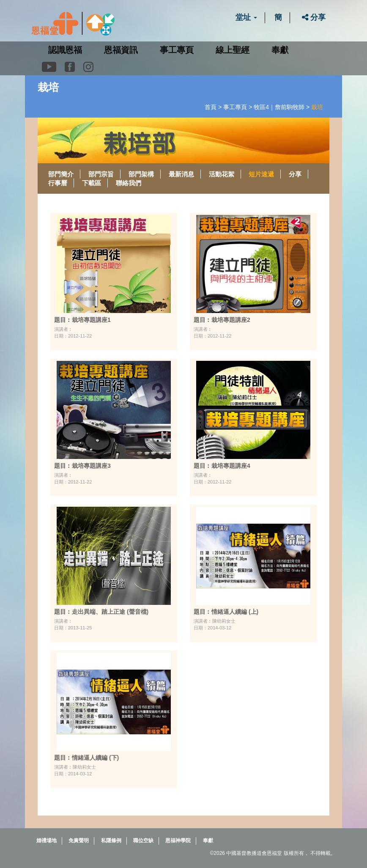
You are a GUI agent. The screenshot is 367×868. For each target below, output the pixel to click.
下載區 (92, 183)
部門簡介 (61, 174)
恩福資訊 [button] (121, 50)
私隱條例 (111, 841)
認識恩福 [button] (65, 50)
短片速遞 (261, 174)
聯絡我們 (129, 183)
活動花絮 (222, 174)
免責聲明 (79, 841)
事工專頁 (235, 107)
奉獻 (280, 50)
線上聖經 (233, 50)
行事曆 (58, 183)
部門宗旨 (101, 174)
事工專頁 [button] (177, 50)
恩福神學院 (178, 841)
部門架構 (141, 174)
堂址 (246, 17)
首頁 (211, 107)
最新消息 (181, 174)
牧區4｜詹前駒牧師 (279, 107)
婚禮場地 (47, 841)
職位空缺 (143, 841)
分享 (314, 17)
